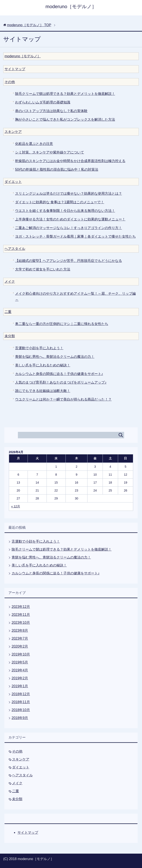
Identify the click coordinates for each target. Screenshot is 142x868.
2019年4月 (20, 670)
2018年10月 (21, 710)
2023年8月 (20, 631)
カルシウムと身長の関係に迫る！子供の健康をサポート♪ (59, 374)
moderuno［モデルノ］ (71, 7)
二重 (8, 312)
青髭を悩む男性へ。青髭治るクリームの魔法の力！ (55, 357)
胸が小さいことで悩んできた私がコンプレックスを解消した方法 (65, 119)
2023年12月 (21, 607)
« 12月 (16, 506)
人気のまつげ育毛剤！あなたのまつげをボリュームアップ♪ (61, 382)
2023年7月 (20, 638)
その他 (10, 82)
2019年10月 (21, 654)
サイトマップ (15, 69)
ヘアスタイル (15, 249)
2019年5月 (20, 662)
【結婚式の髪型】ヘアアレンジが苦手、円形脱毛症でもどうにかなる (69, 261)
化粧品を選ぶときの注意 (34, 144)
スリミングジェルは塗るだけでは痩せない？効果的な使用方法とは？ (69, 193)
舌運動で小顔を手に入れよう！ (39, 348)
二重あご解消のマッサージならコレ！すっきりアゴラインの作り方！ (69, 228)
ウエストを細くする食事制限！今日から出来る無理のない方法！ (65, 211)
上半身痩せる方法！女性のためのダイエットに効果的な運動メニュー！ (70, 219)
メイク (10, 281)
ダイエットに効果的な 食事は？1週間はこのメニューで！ (60, 202)
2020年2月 (20, 646)
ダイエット (13, 182)
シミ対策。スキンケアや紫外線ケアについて (50, 152)
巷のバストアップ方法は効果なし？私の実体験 (51, 111)
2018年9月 (20, 718)
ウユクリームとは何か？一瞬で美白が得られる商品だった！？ (63, 399)
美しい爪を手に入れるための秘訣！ (43, 365)
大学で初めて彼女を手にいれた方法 (43, 269)
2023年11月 (21, 615)
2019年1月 (20, 686)
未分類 (10, 336)
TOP (29, 25)
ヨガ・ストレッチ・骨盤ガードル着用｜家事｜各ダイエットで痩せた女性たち (75, 236)
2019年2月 (20, 678)
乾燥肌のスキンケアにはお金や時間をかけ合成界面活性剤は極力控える (70, 161)
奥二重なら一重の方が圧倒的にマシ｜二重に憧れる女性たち (62, 324)
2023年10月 (21, 623)
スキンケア (13, 132)
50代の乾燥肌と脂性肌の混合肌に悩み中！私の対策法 (57, 169)
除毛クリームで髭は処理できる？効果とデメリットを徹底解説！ (65, 94)
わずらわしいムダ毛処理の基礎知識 (43, 102)
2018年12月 (21, 694)
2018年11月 (21, 702)
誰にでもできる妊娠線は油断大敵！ (43, 391)
